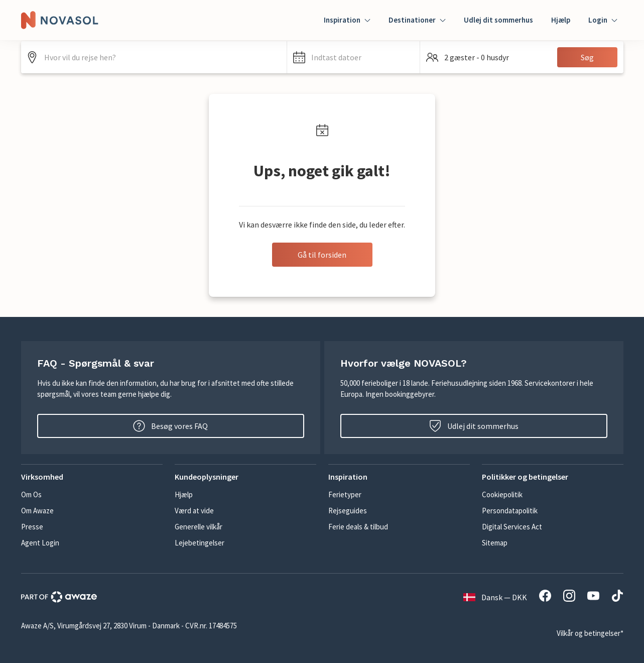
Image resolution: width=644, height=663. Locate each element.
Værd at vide (194, 511)
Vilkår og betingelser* (590, 633)
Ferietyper (345, 494)
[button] (354, 57)
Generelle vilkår (199, 527)
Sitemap (495, 543)
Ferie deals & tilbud (358, 527)
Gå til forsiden (322, 255)
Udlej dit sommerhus (498, 20)
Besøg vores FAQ (170, 426)
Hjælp (561, 20)
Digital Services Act (512, 527)
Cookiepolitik (502, 494)
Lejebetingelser (200, 543)
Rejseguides (348, 511)
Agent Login (40, 543)
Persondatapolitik (510, 511)
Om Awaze (37, 511)
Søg (587, 57)
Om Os (31, 494)
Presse (32, 527)
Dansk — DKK (495, 597)
